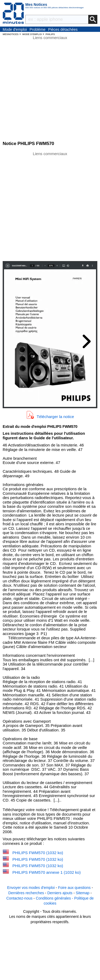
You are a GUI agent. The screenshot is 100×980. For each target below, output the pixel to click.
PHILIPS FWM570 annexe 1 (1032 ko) (47, 872)
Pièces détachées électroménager (63, 30)
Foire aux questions (74, 888)
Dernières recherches (26, 893)
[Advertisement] (50, 206)
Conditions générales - (55, 898)
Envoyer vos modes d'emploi (31, 888)
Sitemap (83, 893)
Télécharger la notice (55, 416)
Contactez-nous (19, 898)
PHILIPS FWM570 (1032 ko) (38, 853)
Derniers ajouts (60, 893)
